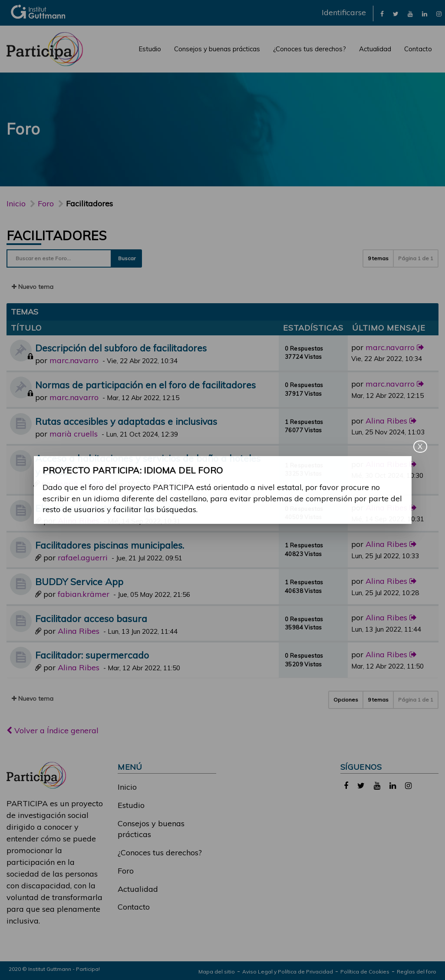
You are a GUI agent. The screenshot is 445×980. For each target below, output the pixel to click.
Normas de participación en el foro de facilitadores (145, 385)
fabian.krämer (84, 594)
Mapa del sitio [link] (217, 972)
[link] (382, 13)
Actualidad (375, 49)
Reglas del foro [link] (417, 972)
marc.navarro (74, 360)
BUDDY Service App (79, 581)
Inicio (16, 204)
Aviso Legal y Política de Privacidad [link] (288, 972)
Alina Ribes (386, 421)
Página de (416, 258)
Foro (126, 871)
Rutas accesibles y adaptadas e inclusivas (126, 421)
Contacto (418, 49)
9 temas (378, 258)
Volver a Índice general (53, 730)
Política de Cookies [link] (365, 972)
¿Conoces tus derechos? (310, 49)
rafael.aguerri (83, 558)
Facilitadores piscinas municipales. (110, 545)
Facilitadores (56, 235)
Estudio (150, 49)
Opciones (346, 700)
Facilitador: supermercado (92, 655)
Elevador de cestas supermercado (109, 508)
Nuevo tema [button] (33, 287)
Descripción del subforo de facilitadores (121, 348)
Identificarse (344, 12)
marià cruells (74, 434)
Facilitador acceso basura (91, 618)
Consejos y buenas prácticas (217, 49)
